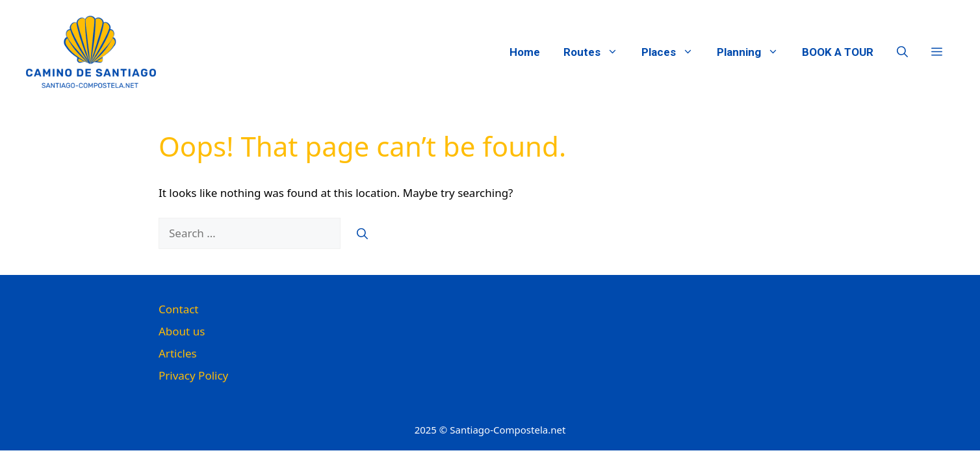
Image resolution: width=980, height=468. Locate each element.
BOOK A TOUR (838, 52)
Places (673, 52)
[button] (902, 52)
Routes (597, 52)
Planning (754, 52)
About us (182, 331)
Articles (178, 353)
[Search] (362, 233)
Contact (179, 309)
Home (525, 52)
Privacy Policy (193, 375)
